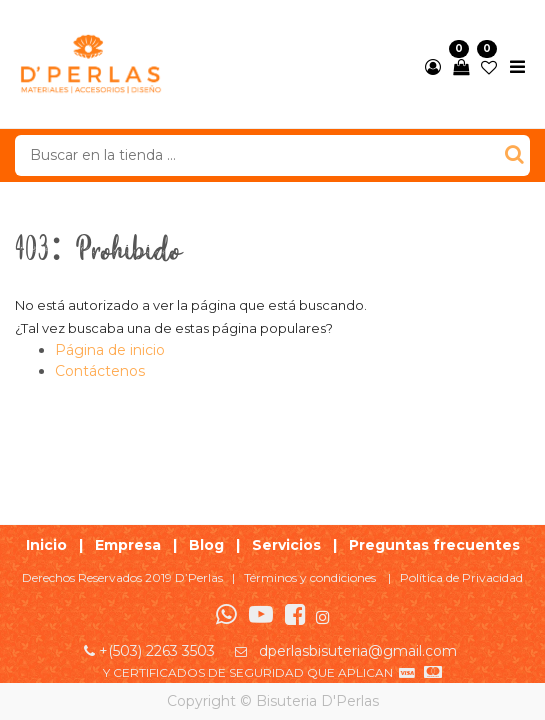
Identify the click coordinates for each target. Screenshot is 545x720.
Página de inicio (110, 350)
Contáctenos (100, 371)
